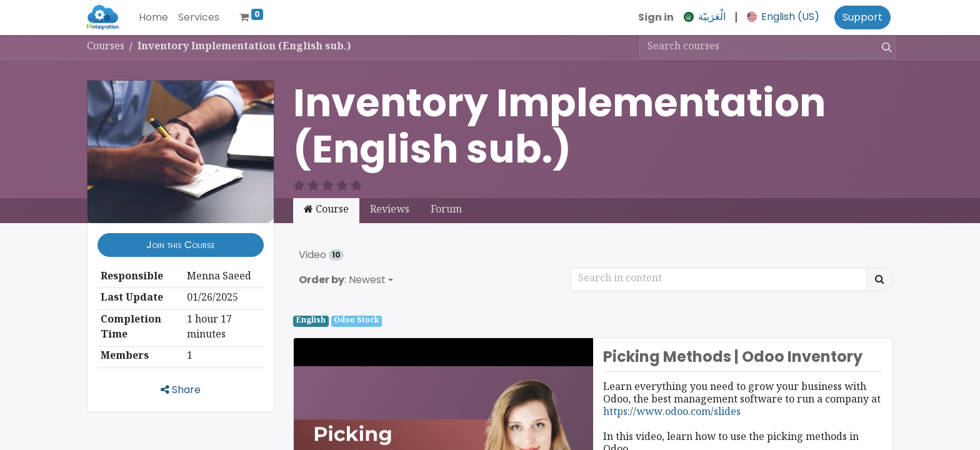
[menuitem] (153, 17)
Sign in (656, 17)
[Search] (884, 47)
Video (321, 240)
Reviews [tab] (390, 195)
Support (862, 17)
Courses (106, 47)
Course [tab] (326, 195)
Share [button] (181, 375)
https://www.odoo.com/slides (672, 398)
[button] (181, 230)
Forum (446, 195)
